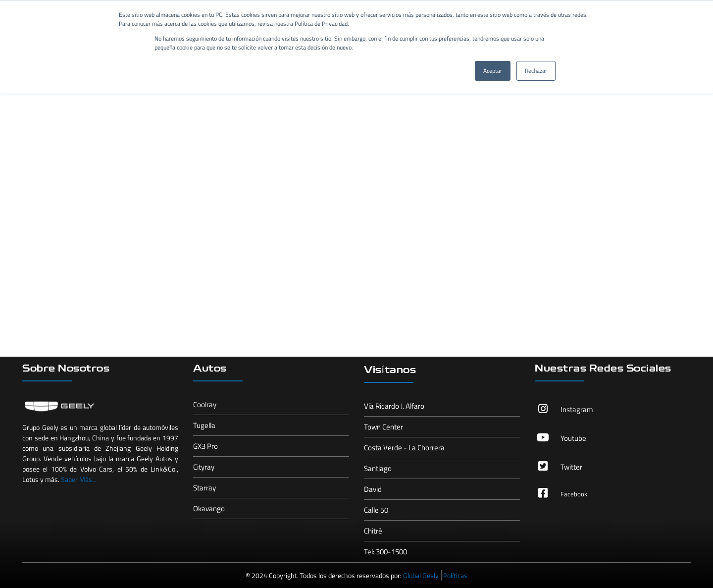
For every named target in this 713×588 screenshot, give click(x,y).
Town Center (383, 427)
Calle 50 (376, 510)
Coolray (205, 404)
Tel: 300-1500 (385, 552)
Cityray (204, 467)
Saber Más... (79, 479)
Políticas (455, 575)
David (373, 489)
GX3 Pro (205, 446)
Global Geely (421, 575)
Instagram (577, 409)
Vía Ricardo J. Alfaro (394, 406)
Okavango (209, 508)
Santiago (378, 468)
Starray (204, 488)
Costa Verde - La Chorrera (404, 448)
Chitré (373, 531)
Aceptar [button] (493, 71)
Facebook (574, 494)
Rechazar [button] (536, 71)
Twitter (571, 467)
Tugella (204, 425)
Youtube (573, 438)
